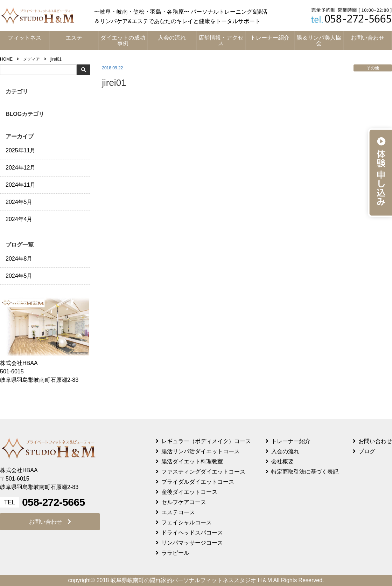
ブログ (367, 451)
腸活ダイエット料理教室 (192, 461)
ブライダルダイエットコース (198, 482)
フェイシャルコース (187, 522)
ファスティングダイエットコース (203, 472)
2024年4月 (19, 219)
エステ (74, 38)
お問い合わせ (367, 38)
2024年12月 (20, 168)
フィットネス (24, 38)
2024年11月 (20, 185)
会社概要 (282, 461)
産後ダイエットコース (189, 492)
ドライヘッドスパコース (192, 533)
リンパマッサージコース (192, 543)
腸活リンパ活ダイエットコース (201, 451)
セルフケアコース (184, 502)
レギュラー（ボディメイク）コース (206, 441)
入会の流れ (172, 38)
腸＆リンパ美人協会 (319, 40)
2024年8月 (19, 259)
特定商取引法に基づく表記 (305, 472)
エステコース (178, 512)
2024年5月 (19, 202)
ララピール (175, 553)
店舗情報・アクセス (221, 40)
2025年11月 (20, 150)
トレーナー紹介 (270, 38)
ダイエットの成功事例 (123, 40)
